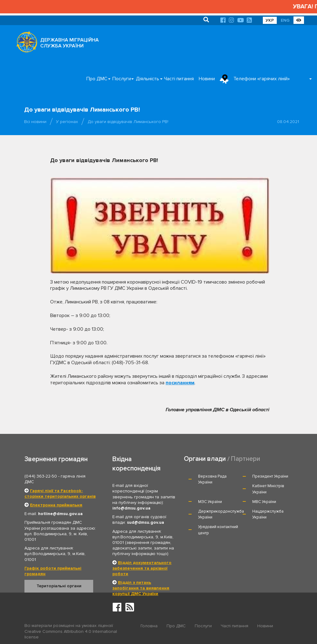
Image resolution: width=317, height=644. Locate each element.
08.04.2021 (288, 122)
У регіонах (67, 122)
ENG (285, 20)
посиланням (180, 383)
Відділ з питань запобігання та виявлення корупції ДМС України (141, 588)
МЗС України (210, 502)
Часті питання (179, 79)
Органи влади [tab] (205, 459)
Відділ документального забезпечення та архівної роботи (142, 568)
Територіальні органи (59, 586)
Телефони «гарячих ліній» (262, 79)
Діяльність (148, 79)
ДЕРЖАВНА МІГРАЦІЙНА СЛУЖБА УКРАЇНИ (69, 43)
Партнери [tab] (245, 459)
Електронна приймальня (56, 505)
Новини (207, 79)
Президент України (270, 476)
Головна (149, 626)
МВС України (264, 502)
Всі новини (35, 122)
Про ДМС (97, 79)
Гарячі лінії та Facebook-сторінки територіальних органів (60, 494)
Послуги (122, 79)
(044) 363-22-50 (41, 476)
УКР (270, 20)
